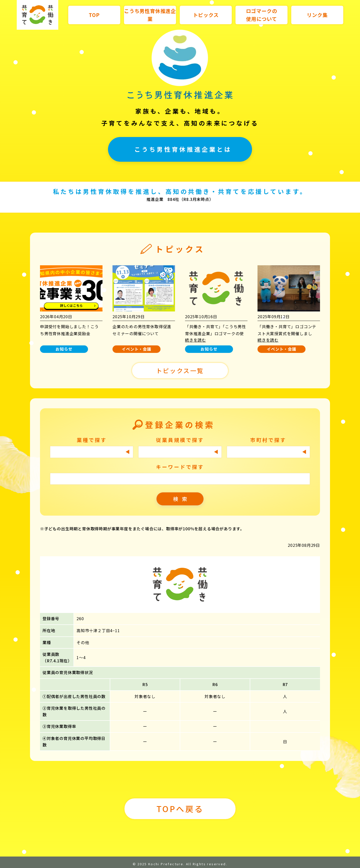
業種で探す (92, 440)
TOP (94, 15)
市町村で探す (268, 440)
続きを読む (195, 340)
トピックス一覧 (180, 370)
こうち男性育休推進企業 (150, 15)
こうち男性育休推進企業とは (183, 149)
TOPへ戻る (180, 809)
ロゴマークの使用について (262, 15)
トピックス (206, 15)
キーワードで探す (180, 467)
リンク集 (317, 15)
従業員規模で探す (180, 440)
